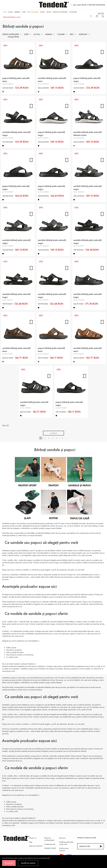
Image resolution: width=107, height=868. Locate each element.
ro (99, 13)
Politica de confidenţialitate (49, 839)
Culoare (61, 34)
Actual (37, 34)
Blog (31, 842)
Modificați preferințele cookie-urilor (66, 843)
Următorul (53, 433)
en (103, 13)
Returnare (62, 838)
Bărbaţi (17, 12)
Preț (72, 34)
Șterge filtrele (13, 37)
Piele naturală (33, 12)
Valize (49, 12)
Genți (42, 12)
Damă (11, 12)
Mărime (49, 34)
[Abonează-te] (101, 846)
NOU (5, 12)
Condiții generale (50, 844)
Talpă (26, 34)
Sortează (83, 34)
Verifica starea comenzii (64, 849)
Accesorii (73, 12)
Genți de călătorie (60, 12)
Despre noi (33, 838)
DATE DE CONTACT (36, 846)
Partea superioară (11, 34)
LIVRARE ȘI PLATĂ (50, 848)
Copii (24, 12)
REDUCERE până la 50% (12, 17)
